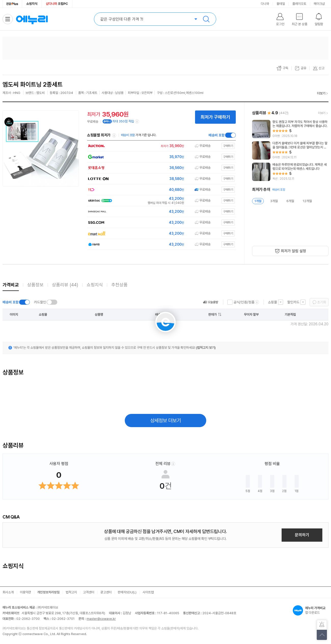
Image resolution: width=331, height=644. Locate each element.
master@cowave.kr (101, 619)
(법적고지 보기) (206, 348)
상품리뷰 (65, 285)
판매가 (212, 314)
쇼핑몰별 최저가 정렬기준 (114, 135)
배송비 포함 (217, 135)
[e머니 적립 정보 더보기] (137, 121)
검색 (206, 19)
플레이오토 (299, 4)
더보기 (321, 93)
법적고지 (71, 592)
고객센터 (89, 592)
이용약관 (25, 592)
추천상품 (119, 285)
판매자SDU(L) (127, 592)
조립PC (57, 4)
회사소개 (8, 592)
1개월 (258, 201)
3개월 (274, 201)
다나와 (265, 4)
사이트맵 (148, 592)
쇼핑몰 (272, 302)
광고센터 (106, 592)
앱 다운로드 (311, 610)
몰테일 (281, 4)
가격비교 (11, 285)
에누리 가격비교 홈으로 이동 (32, 19)
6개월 (290, 201)
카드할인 (40, 302)
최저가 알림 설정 (293, 251)
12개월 (307, 201)
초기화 (322, 302)
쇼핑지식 (32, 4)
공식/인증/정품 (244, 302)
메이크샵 (319, 4)
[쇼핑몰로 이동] (160, 146)
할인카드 (293, 302)
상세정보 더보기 (166, 421)
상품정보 (35, 285)
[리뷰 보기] (290, 129)
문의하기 (302, 535)
